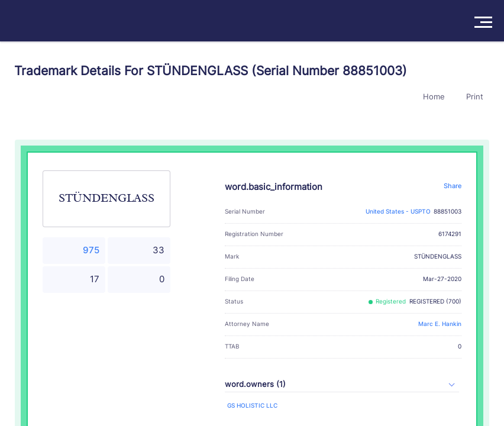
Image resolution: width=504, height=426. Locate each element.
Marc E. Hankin (440, 324)
